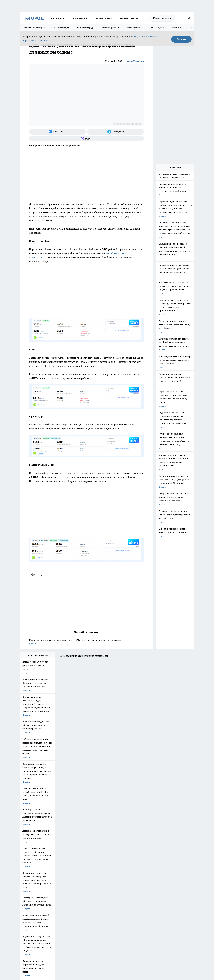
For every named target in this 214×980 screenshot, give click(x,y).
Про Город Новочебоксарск (30, 870)
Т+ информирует (61, 28)
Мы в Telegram (157, 28)
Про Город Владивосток (52, 880)
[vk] (33, 575)
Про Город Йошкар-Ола (76, 870)
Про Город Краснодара (75, 880)
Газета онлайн (104, 18)
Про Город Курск (50, 874)
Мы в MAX (177, 28)
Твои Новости (48, 870)
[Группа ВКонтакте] (58, 132)
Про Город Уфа (96, 874)
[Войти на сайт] (189, 18)
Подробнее (92, 937)
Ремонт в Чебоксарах (34, 28)
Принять (181, 39)
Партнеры (93, 897)
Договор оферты (61, 893)
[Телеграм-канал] (116, 132)
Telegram (23, 890)
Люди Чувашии (80, 18)
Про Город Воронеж (98, 870)
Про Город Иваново (121, 870)
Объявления (24, 893)
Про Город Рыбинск (74, 874)
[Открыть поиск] (182, 18)
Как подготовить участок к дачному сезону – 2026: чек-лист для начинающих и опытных (87, 642)
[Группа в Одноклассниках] (146, 875)
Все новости (57, 18)
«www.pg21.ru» (38, 902)
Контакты (92, 890)
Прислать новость (162, 18)
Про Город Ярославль (28, 874)
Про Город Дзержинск (28, 880)
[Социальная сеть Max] (87, 139)
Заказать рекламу (111, 28)
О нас (56, 890)
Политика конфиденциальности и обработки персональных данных (46, 941)
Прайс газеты (25, 897)
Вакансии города (86, 28)
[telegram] (43, 575)
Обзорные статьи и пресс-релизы (102, 893)
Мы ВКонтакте (135, 28)
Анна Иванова (135, 61)
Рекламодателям (129, 18)
